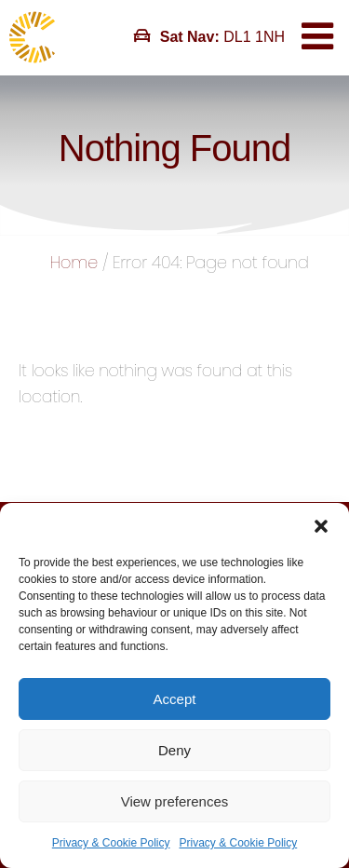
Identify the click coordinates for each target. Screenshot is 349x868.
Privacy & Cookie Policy (111, 843)
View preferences (175, 801)
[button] (321, 526)
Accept (175, 699)
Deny (174, 750)
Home (74, 262)
